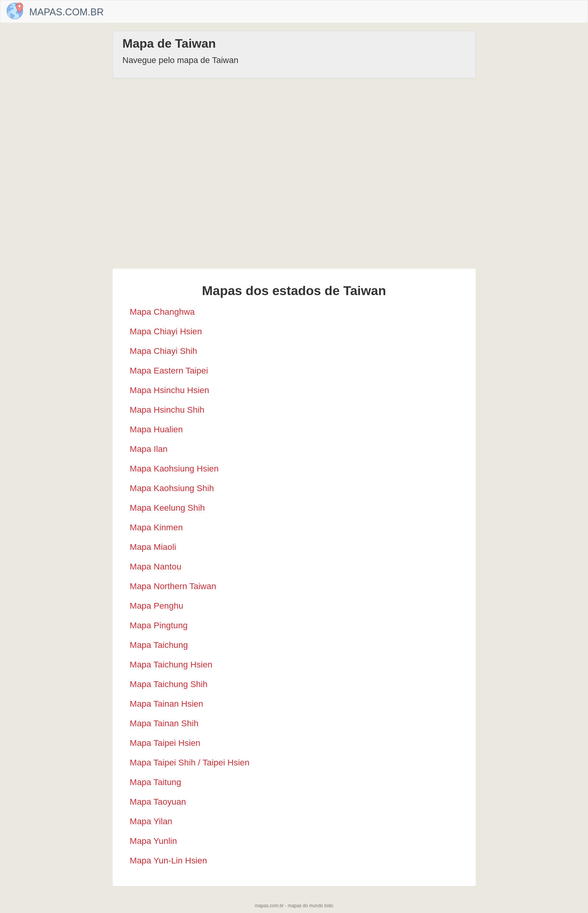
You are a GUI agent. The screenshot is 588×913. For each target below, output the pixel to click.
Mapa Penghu (157, 606)
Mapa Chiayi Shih (164, 351)
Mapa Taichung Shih (169, 684)
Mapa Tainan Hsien (167, 704)
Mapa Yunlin (154, 841)
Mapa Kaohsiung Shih (172, 488)
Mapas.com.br (66, 12)
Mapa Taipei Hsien (165, 743)
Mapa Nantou (156, 567)
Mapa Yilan (151, 821)
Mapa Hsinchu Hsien (170, 390)
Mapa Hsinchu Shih (167, 410)
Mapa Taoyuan (158, 802)
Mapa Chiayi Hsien (166, 331)
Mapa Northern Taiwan (173, 586)
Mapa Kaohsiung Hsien (174, 469)
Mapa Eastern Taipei (169, 371)
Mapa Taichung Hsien (171, 665)
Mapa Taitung (156, 782)
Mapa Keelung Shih (167, 508)
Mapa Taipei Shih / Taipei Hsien (190, 763)
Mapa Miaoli (153, 547)
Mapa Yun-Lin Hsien (169, 861)
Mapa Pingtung (159, 625)
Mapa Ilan (149, 449)
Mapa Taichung (159, 645)
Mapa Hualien (156, 429)
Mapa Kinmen (156, 527)
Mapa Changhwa (162, 312)
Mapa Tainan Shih (164, 723)
